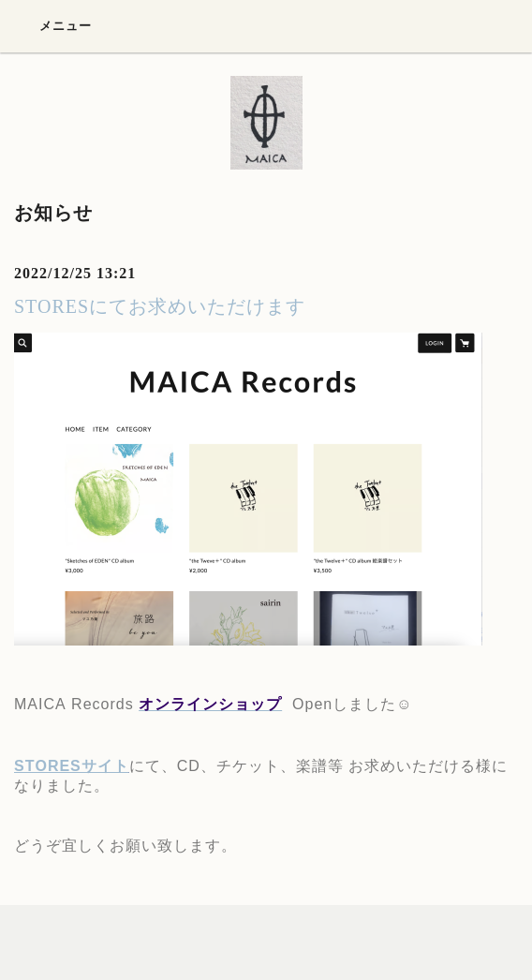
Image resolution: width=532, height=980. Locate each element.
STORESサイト (72, 766)
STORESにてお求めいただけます (160, 306)
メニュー (53, 25)
